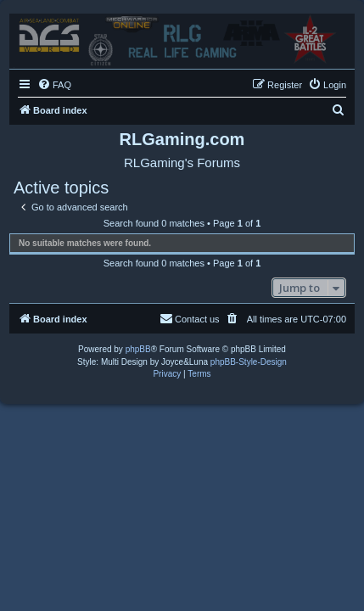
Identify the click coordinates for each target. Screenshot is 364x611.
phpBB (138, 349)
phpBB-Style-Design (249, 362)
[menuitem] (54, 85)
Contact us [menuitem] (190, 318)
